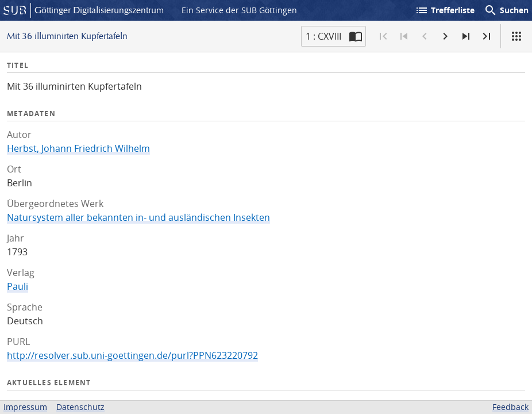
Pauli (18, 286)
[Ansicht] (516, 36)
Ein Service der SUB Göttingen (239, 10)
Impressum (25, 407)
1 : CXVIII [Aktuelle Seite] (323, 36)
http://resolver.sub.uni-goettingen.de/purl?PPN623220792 (132, 355)
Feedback (510, 407)
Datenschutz (80, 407)
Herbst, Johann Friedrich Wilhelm (78, 148)
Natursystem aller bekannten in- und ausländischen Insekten (138, 217)
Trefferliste (445, 10)
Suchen (506, 10)
